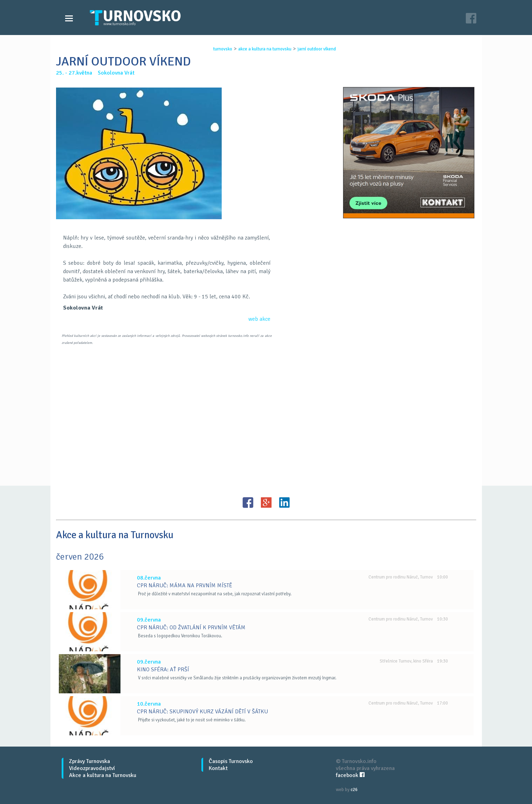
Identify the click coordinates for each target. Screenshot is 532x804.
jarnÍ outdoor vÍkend (317, 49)
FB (248, 502)
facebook (350, 775)
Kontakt (218, 768)
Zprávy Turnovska (89, 761)
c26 (354, 790)
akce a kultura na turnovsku (265, 49)
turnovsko (223, 49)
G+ (266, 502)
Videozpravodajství (92, 768)
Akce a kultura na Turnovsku (103, 775)
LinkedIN (284, 502)
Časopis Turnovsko (231, 761)
